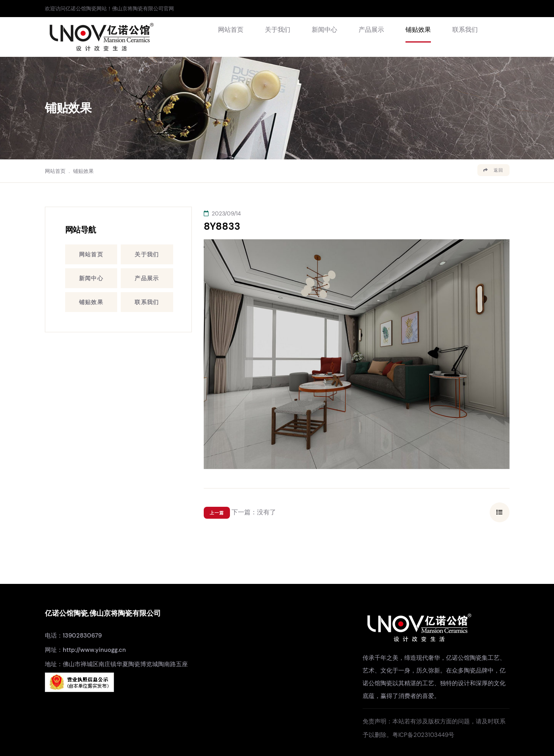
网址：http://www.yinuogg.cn (85, 650)
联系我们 (465, 30)
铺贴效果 (418, 30)
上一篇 (217, 513)
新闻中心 (324, 30)
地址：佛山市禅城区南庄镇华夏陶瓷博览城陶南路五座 (116, 664)
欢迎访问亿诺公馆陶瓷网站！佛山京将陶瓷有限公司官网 (109, 9)
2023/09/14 (222, 213)
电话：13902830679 (73, 636)
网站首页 (231, 30)
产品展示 (371, 30)
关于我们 (278, 30)
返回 (493, 170)
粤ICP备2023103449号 (423, 735)
